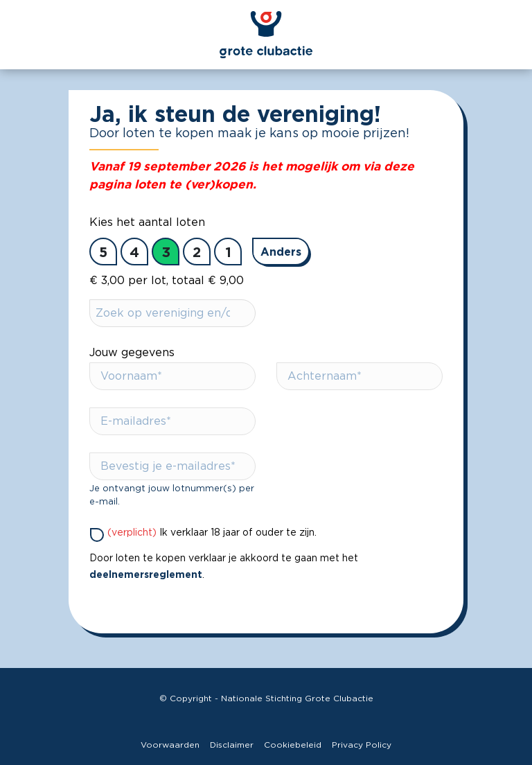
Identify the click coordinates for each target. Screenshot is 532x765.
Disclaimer (232, 745)
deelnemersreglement (146, 574)
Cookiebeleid (293, 745)
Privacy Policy (362, 745)
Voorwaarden (170, 745)
